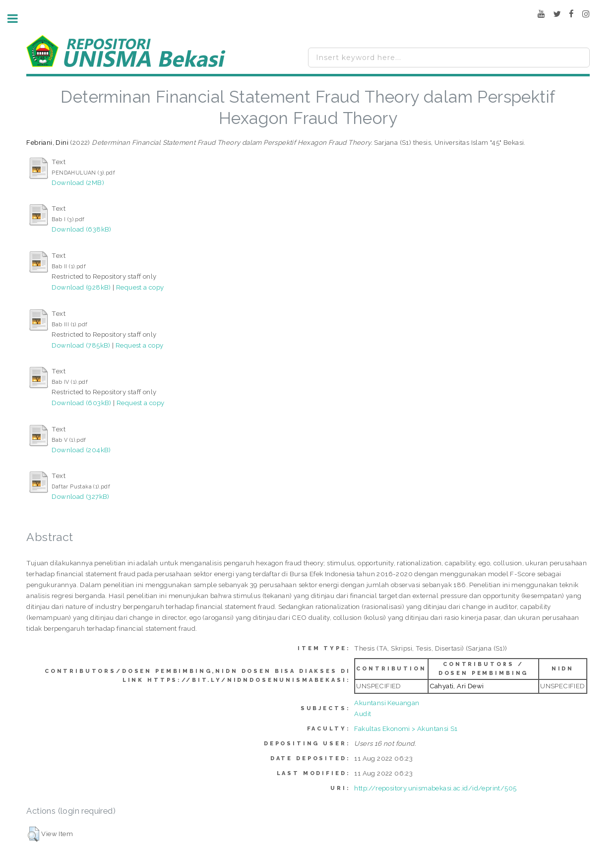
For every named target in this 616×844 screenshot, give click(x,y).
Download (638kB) (81, 229)
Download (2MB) (78, 182)
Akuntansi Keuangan (387, 703)
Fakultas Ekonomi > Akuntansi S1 (406, 728)
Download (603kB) (81, 403)
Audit (363, 714)
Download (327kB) (80, 496)
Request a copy (140, 287)
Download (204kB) (81, 450)
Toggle (18, 19)
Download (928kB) (81, 287)
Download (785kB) (81, 345)
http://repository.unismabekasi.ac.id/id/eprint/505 (435, 788)
